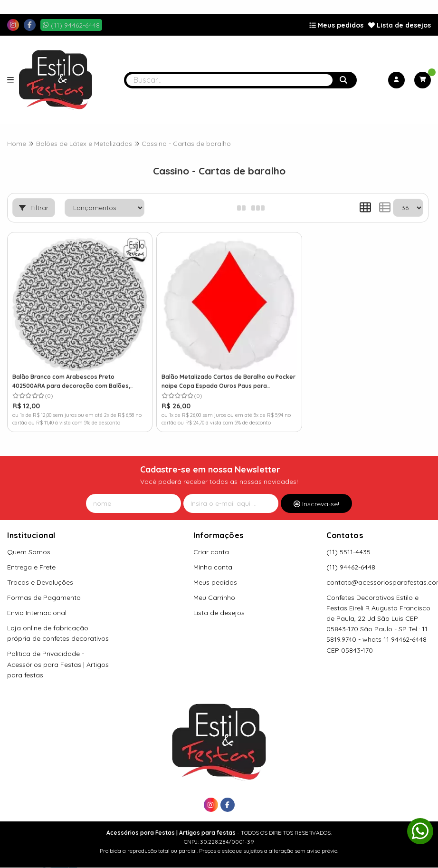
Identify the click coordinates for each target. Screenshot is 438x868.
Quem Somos (29, 544)
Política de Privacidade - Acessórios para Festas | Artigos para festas (58, 656)
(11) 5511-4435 (348, 544)
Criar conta (211, 544)
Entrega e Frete (31, 559)
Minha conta (213, 559)
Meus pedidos (336, 25)
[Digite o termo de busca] (230, 80)
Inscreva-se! (316, 496)
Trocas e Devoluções (40, 574)
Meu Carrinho (214, 589)
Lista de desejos (400, 25)
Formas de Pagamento (44, 589)
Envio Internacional (37, 605)
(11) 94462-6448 (351, 559)
